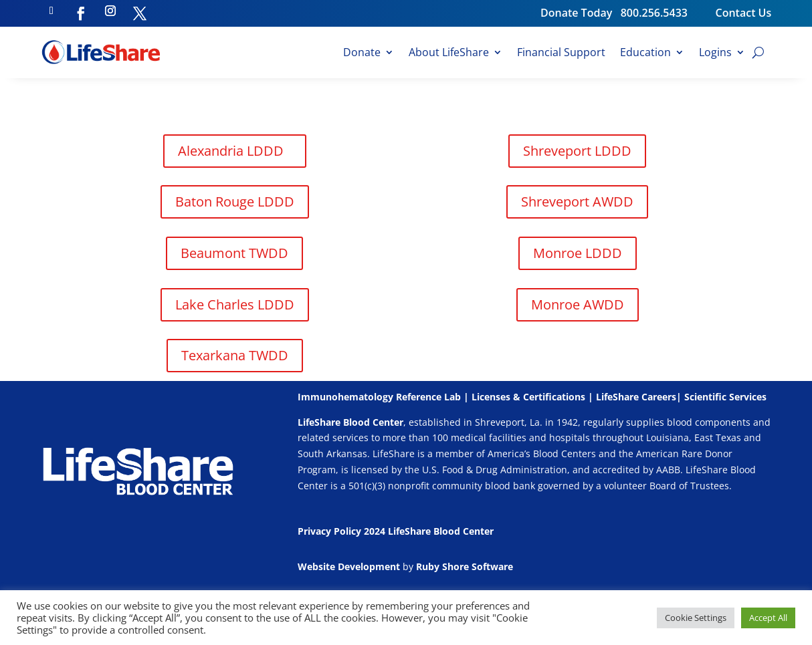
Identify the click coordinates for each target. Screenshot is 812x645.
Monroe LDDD (578, 253)
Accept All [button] (768, 618)
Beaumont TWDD (234, 253)
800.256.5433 (668, 13)
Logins (715, 53)
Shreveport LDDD (577, 151)
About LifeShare (449, 53)
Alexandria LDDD (231, 151)
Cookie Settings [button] (696, 618)
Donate (362, 53)
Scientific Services (725, 397)
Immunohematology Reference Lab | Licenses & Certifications (441, 397)
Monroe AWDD (578, 304)
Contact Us (744, 13)
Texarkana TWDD (235, 355)
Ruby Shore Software (465, 566)
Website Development (349, 566)
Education (645, 53)
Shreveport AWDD (577, 202)
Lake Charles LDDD (235, 304)
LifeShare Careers (636, 397)
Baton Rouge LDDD (235, 202)
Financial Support (561, 53)
